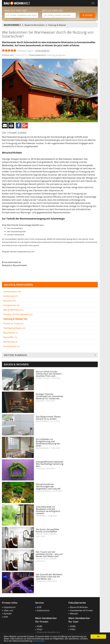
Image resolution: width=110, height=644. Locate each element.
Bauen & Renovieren (35, 25)
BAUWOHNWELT (12, 25)
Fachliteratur (11, 346)
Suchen (87, 15)
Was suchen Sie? (16, 11)
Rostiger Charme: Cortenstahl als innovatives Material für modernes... (50, 396)
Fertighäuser (11, 305)
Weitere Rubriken (50, 355)
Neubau (10, 301)
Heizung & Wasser (57, 25)
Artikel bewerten (42, 51)
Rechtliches (10, 342)
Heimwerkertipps (14, 328)
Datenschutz (39, 641)
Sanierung (11, 296)
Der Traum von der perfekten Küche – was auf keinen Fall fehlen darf (49, 554)
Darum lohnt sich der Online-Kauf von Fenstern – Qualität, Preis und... (50, 374)
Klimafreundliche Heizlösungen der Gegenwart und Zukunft (48, 486)
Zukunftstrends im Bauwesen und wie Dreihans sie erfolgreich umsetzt (48, 510)
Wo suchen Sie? (53, 11)
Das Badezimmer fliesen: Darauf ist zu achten (49, 418)
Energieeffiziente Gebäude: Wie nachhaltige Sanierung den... (50, 464)
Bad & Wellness (13, 310)
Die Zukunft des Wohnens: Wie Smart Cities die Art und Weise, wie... (49, 577)
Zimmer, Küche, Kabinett (18, 314)
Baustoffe (10, 337)
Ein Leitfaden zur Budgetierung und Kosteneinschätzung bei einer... (48, 442)
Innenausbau (12, 291)
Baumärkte (11, 333)
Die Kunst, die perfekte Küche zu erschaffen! (47, 530)
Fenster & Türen (14, 323)
